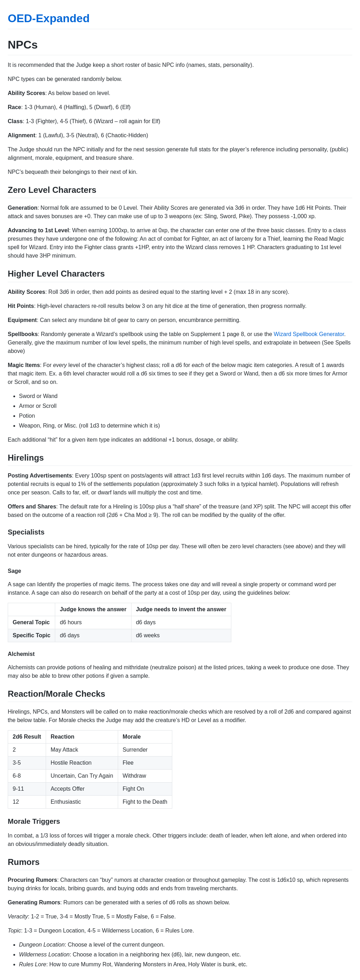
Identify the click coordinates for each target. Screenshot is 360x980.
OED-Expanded (49, 18)
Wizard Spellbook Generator (309, 334)
